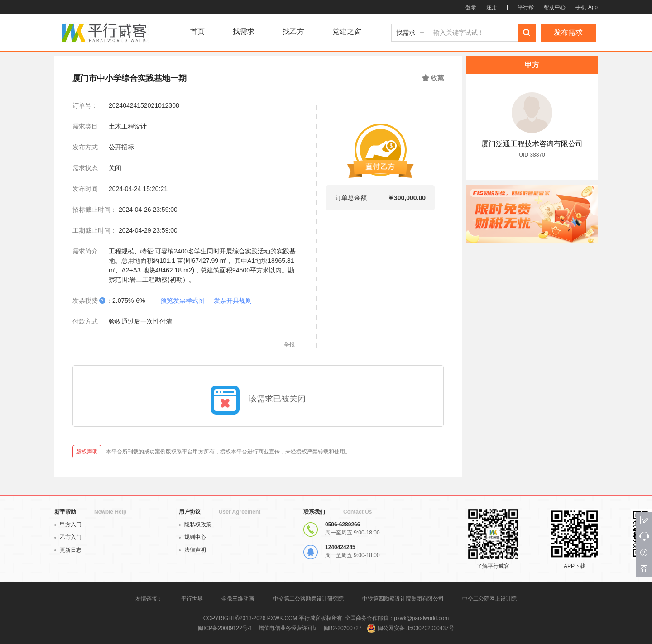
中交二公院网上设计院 (489, 599)
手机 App (587, 7)
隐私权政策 (195, 525)
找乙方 (293, 32)
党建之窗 (347, 32)
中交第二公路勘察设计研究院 (309, 599)
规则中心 (192, 537)
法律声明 (192, 550)
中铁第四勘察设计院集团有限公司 (403, 599)
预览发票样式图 (182, 301)
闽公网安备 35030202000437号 (416, 628)
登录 (471, 7)
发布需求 (568, 32)
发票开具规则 (233, 301)
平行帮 (526, 7)
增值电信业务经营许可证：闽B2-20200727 (310, 628)
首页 (197, 32)
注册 (492, 7)
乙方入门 (68, 537)
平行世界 (192, 599)
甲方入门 (68, 525)
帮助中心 (555, 7)
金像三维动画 (238, 599)
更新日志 (68, 550)
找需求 (244, 32)
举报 (289, 344)
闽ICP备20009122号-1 (225, 628)
